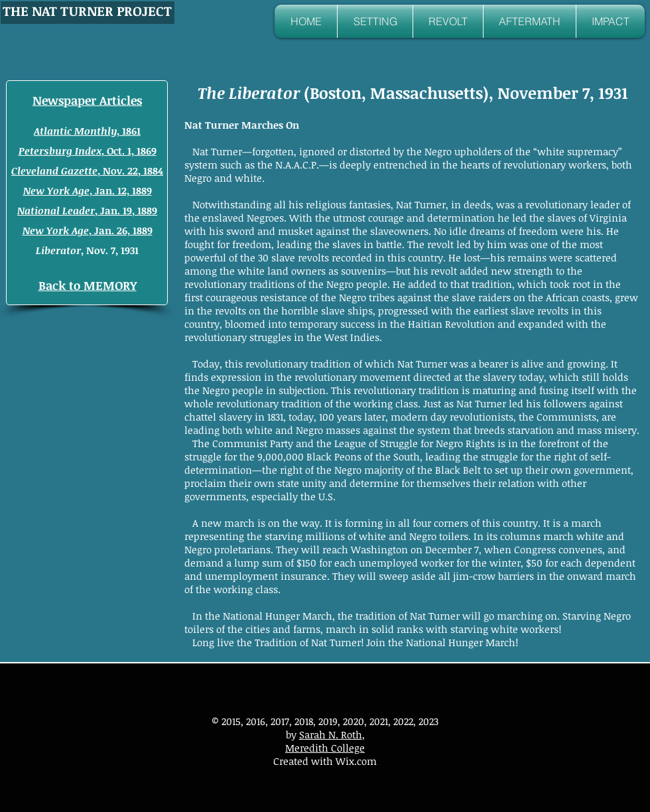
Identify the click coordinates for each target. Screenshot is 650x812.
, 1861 (87, 131)
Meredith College (325, 748)
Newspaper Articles (87, 100)
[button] (375, 21)
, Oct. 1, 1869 (88, 151)
